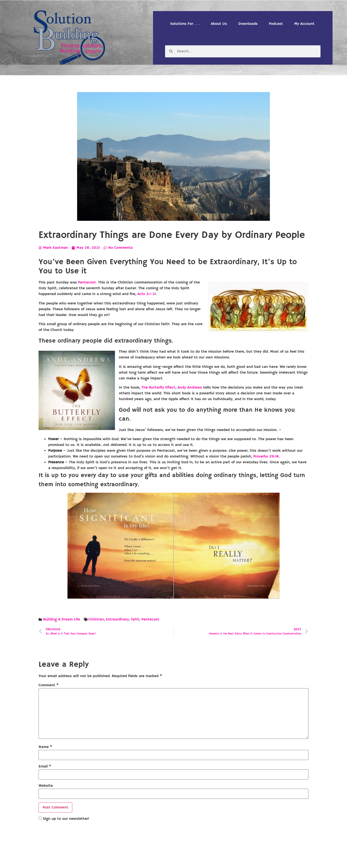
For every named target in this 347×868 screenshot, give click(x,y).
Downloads (248, 24)
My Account (304, 24)
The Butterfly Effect (158, 388)
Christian (96, 619)
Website (46, 786)
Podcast (276, 24)
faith (135, 619)
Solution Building (150, 860)
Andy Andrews (190, 388)
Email (45, 767)
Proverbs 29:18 (266, 457)
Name (45, 747)
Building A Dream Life (62, 619)
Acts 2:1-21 (147, 294)
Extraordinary (117, 619)
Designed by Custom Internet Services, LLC (207, 860)
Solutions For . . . (185, 24)
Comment (49, 685)
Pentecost (87, 283)
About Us (219, 24)
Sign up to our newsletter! (66, 819)
